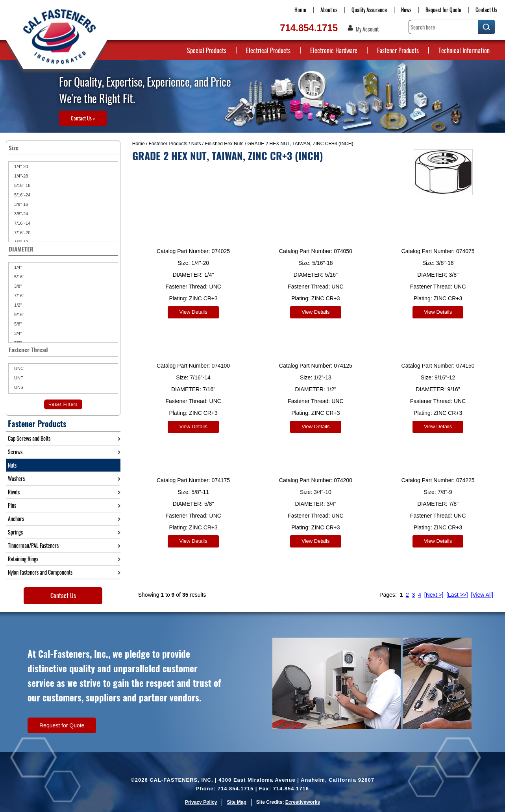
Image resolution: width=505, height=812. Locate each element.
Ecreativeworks (303, 802)
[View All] (482, 589)
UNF (18, 378)
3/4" (17, 333)
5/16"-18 (22, 185)
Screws (15, 452)
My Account (367, 29)
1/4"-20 (20, 166)
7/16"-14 (22, 223)
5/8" (17, 324)
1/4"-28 (20, 176)
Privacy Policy (201, 802)
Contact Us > (83, 118)
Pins (12, 505)
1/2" (17, 305)
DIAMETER (63, 249)
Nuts (196, 144)
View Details (193, 312)
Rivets (14, 492)
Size (63, 148)
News (406, 10)
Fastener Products (398, 50)
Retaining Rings (23, 559)
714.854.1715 (309, 28)
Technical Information (464, 50)
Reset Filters (63, 404)
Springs (15, 532)
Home (300, 10)
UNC (18, 368)
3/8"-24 (20, 214)
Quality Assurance (369, 10)
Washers (16, 478)
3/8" (17, 286)
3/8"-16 (20, 204)
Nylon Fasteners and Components (40, 572)
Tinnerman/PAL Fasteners (33, 545)
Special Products (207, 50)
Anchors (16, 519)
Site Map (236, 802)
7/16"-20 (22, 233)
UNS (18, 387)
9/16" (18, 314)
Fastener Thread (63, 350)
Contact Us (486, 10)
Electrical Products (268, 50)
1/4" (17, 267)
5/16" (18, 277)
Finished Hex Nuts (224, 144)
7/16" (18, 296)
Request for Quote (443, 10)
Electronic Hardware (334, 50)
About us (329, 10)
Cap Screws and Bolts (29, 438)
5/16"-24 (22, 195)
